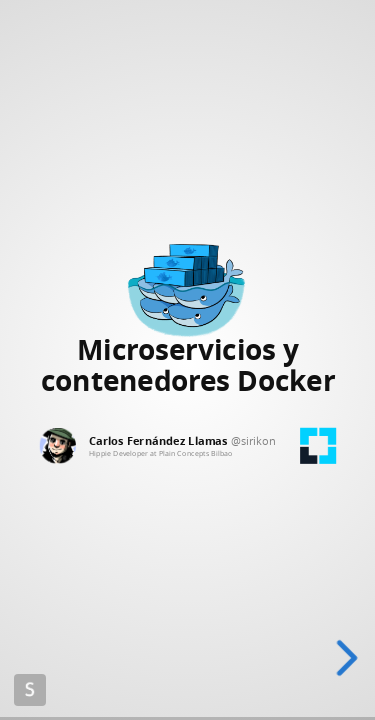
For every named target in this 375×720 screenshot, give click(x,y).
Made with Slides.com (30, 690)
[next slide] (347, 658)
